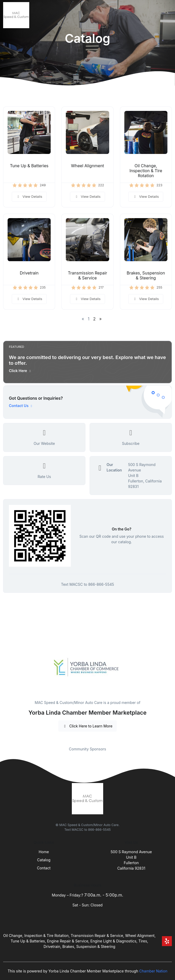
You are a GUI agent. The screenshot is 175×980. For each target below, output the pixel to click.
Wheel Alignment (87, 166)
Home (44, 852)
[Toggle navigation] (167, 15)
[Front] (17, 15)
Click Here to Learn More (88, 726)
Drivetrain (29, 273)
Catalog (44, 860)
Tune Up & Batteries (29, 166)
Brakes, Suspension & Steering (146, 276)
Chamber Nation (153, 971)
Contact (44, 868)
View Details (29, 196)
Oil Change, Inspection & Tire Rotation (146, 171)
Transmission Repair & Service (87, 276)
